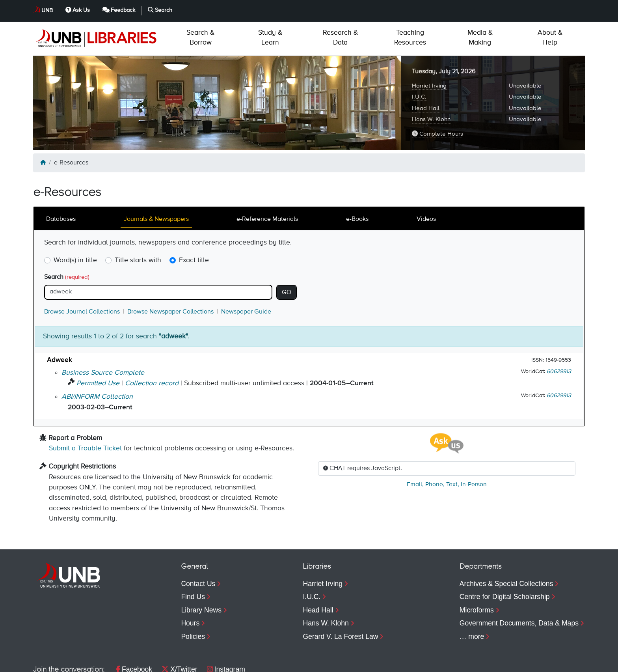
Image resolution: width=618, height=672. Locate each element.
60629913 (559, 338)
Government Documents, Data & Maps (519, 589)
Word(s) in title (75, 226)
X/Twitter (179, 635)
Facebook (134, 635)
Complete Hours (437, 100)
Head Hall (426, 74)
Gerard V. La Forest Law (340, 603)
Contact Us (198, 550)
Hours (190, 589)
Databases (61, 185)
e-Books (357, 185)
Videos (426, 185)
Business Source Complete (103, 339)
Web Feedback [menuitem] (192, 662)
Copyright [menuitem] (48, 662)
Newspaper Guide (246, 278)
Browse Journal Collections (82, 278)
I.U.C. (419, 63)
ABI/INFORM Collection (97, 363)
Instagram (226, 635)
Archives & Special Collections (506, 550)
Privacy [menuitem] (89, 662)
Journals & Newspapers (156, 185)
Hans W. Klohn (431, 85)
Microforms (477, 576)
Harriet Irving (429, 52)
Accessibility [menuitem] (135, 662)
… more (472, 603)
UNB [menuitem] (424, 662)
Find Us (193, 563)
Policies (193, 603)
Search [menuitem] (563, 662)
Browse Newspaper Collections (170, 278)
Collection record (152, 349)
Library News (201, 576)
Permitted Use (98, 349)
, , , (447, 451)
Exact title (194, 226)
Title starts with (138, 226)
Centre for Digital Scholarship (505, 563)
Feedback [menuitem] (513, 662)
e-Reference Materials (267, 185)
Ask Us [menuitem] (462, 662)
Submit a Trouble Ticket (85, 414)
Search (67, 243)
